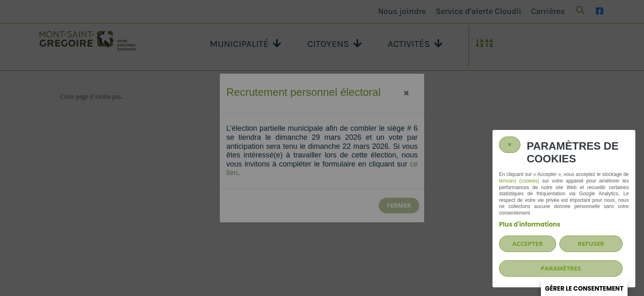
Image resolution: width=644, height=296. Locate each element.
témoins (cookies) (519, 181)
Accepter (527, 243)
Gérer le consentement (584, 288)
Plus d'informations (530, 224)
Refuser (591, 243)
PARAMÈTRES (561, 268)
